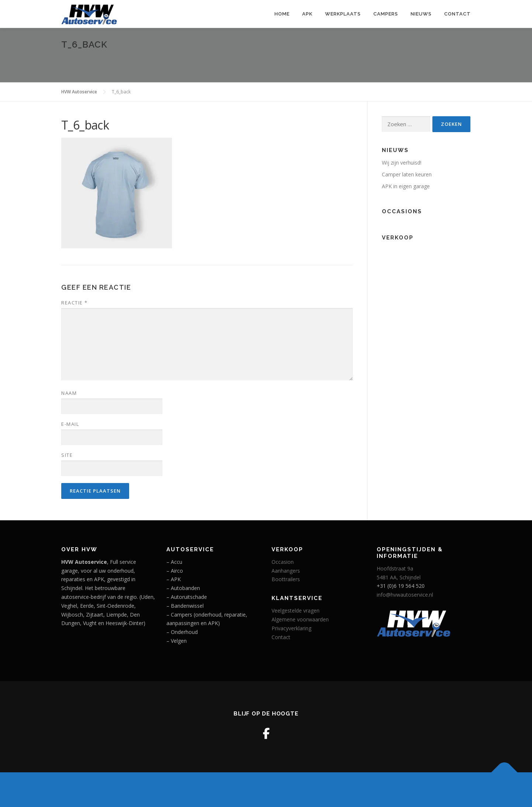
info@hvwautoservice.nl (405, 595)
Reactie (75, 303)
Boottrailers (286, 579)
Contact (457, 14)
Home (282, 14)
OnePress (283, 789)
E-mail (70, 424)
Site (67, 455)
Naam (69, 393)
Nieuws (421, 14)
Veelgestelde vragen (296, 611)
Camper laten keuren (407, 174)
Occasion (283, 562)
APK (307, 14)
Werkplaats (343, 14)
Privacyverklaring (291, 628)
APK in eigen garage (406, 186)
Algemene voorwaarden (300, 619)
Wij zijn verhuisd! (402, 163)
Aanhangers (286, 571)
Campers (386, 14)
